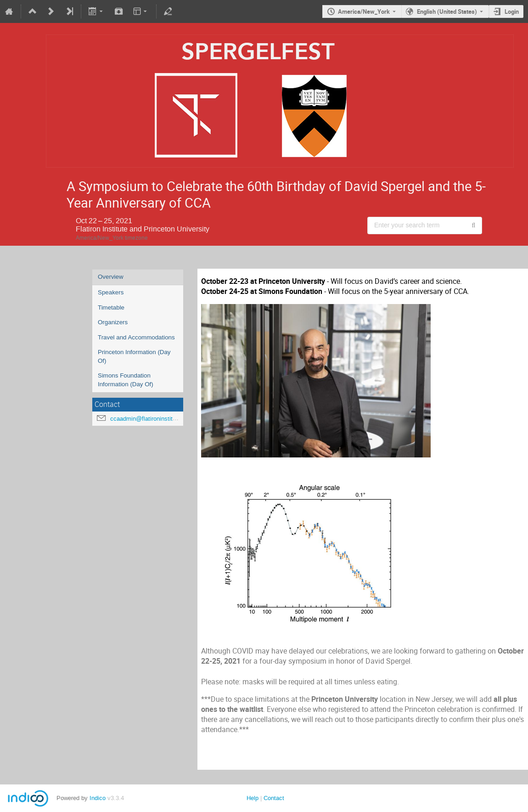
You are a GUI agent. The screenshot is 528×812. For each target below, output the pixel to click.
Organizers (113, 322)
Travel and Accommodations (136, 337)
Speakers (111, 292)
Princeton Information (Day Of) (134, 356)
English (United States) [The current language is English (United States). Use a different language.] (447, 11)
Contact (274, 798)
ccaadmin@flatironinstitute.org (151, 419)
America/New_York (364, 11)
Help (253, 798)
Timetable (111, 307)
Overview (111, 277)
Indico (98, 798)
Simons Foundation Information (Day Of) (126, 380)
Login (512, 11)
